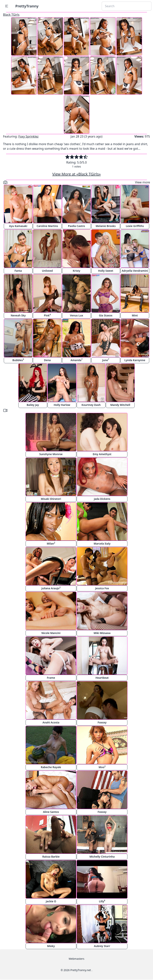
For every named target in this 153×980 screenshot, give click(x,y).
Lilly (102, 901)
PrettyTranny (27, 6)
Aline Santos (51, 812)
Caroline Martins (47, 226)
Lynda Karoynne (135, 360)
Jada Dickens (102, 499)
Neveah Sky (18, 315)
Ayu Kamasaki (18, 226)
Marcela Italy (102, 544)
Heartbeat (102, 678)
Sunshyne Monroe (51, 454)
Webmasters (76, 959)
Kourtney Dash (91, 405)
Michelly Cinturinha (102, 857)
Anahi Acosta (51, 722)
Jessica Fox (102, 588)
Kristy (76, 271)
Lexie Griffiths (135, 226)
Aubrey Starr (102, 946)
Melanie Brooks (106, 226)
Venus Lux (76, 315)
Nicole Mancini (51, 633)
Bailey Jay (33, 405)
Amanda (77, 360)
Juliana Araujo (51, 588)
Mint (135, 315)
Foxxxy (102, 722)
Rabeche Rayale (51, 767)
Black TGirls (11, 15)
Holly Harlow (62, 405)
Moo (102, 767)
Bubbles (18, 360)
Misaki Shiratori (51, 499)
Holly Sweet (106, 271)
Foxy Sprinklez (28, 136)
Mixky (51, 946)
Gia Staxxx (106, 315)
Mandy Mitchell (120, 405)
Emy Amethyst (102, 454)
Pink (47, 315)
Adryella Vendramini (135, 271)
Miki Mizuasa (102, 633)
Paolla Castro (76, 226)
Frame (51, 678)
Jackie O (51, 901)
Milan (51, 543)
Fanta (18, 271)
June (106, 360)
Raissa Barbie (51, 857)
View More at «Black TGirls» (76, 174)
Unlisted (47, 271)
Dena (47, 360)
